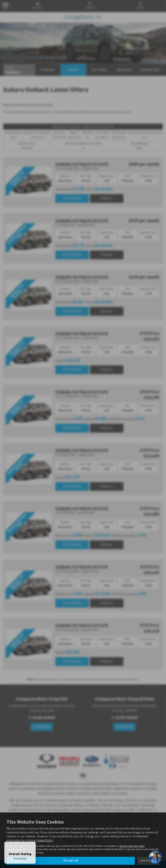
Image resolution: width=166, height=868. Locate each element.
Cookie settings (148, 861)
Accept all (71, 861)
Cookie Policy (45, 841)
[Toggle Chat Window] (155, 857)
